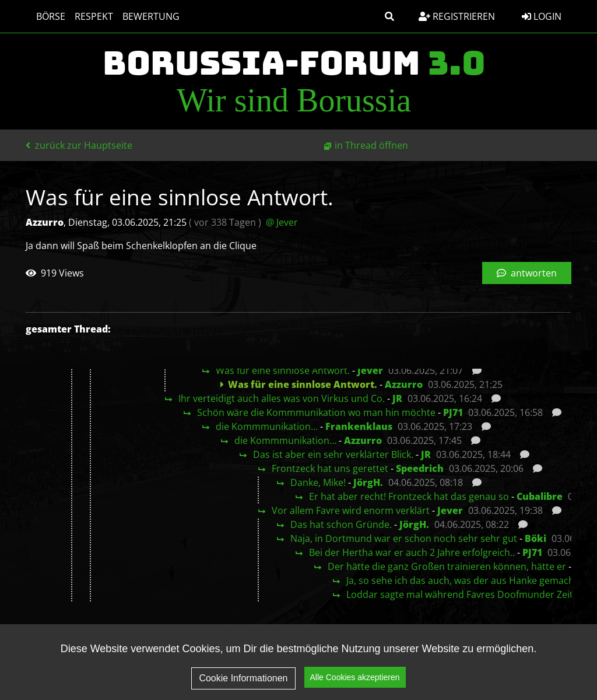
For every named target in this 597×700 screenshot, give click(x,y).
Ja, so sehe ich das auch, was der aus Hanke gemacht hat (470, 580)
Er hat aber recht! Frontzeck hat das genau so (409, 496)
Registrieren (457, 16)
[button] (389, 16)
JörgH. (368, 482)
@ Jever (282, 222)
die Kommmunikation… (267, 426)
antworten (527, 273)
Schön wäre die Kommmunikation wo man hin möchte (316, 412)
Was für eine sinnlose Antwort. (283, 370)
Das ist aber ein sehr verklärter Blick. (333, 454)
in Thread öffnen (371, 145)
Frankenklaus (359, 426)
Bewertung (145, 16)
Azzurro (404, 384)
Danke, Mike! (318, 482)
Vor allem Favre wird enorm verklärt (351, 510)
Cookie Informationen (243, 680)
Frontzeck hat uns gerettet (330, 468)
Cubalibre (540, 496)
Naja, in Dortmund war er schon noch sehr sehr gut (404, 538)
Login (542, 16)
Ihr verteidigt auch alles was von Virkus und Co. (282, 398)
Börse (45, 16)
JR (397, 398)
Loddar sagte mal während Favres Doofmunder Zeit (460, 594)
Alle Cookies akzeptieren (355, 679)
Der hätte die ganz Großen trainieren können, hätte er (447, 566)
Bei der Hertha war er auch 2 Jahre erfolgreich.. (412, 552)
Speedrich (420, 468)
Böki (535, 538)
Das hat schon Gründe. (341, 524)
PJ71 (453, 412)
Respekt (88, 16)
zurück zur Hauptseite (79, 145)
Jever (370, 370)
